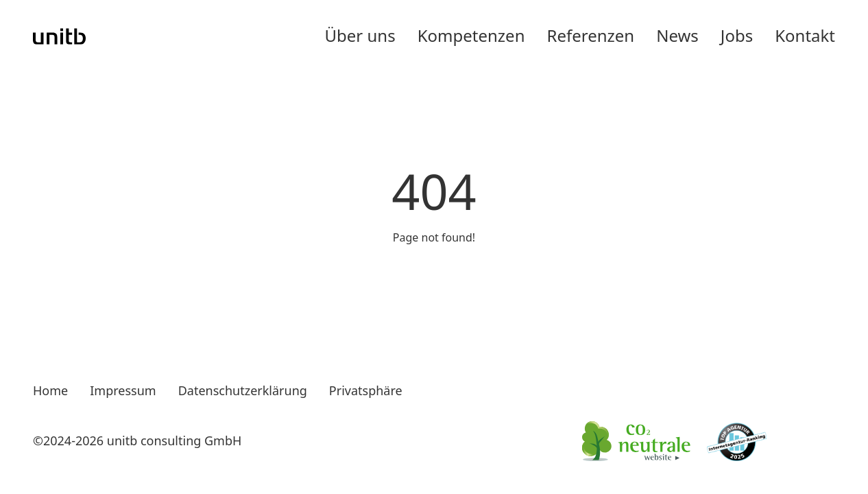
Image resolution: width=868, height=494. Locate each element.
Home (50, 390)
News (677, 35)
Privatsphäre (366, 390)
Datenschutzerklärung (243, 390)
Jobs (737, 35)
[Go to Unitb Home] (60, 36)
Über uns (360, 35)
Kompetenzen (471, 35)
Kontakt (805, 35)
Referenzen (590, 35)
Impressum (123, 390)
